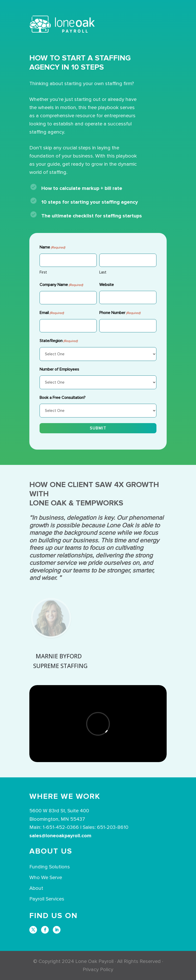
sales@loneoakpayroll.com (60, 836)
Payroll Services (47, 899)
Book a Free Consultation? (63, 398)
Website (107, 285)
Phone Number (120, 313)
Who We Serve (46, 878)
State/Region (59, 341)
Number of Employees (59, 369)
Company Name (61, 285)
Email (52, 313)
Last (103, 272)
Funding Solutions (50, 867)
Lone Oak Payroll (94, 961)
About (36, 888)
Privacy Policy (98, 970)
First (43, 272)
